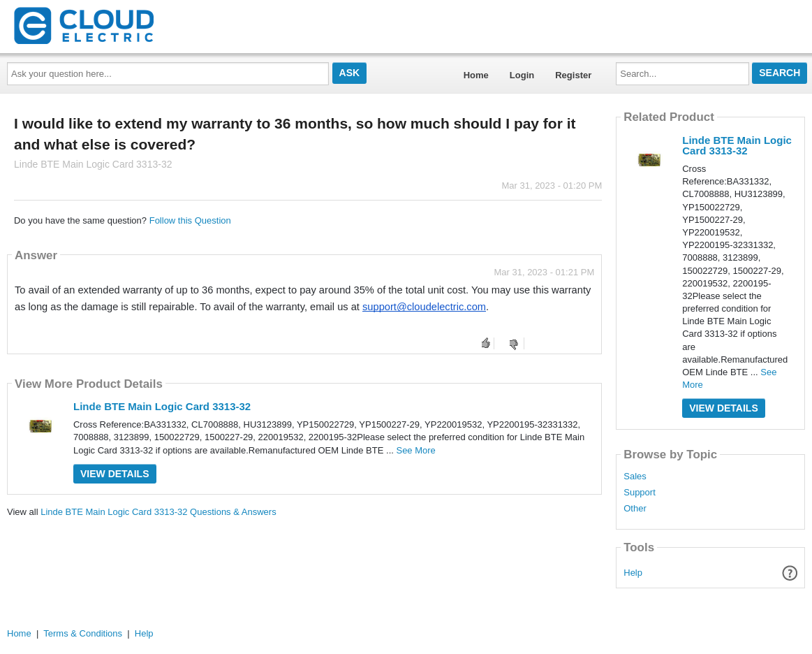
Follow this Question (190, 220)
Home (476, 75)
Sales (635, 477)
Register (573, 75)
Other (635, 509)
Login (522, 75)
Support (640, 493)
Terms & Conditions (83, 633)
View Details (115, 474)
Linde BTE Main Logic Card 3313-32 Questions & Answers (158, 512)
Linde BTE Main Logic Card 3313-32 (162, 406)
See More (415, 450)
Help (633, 573)
